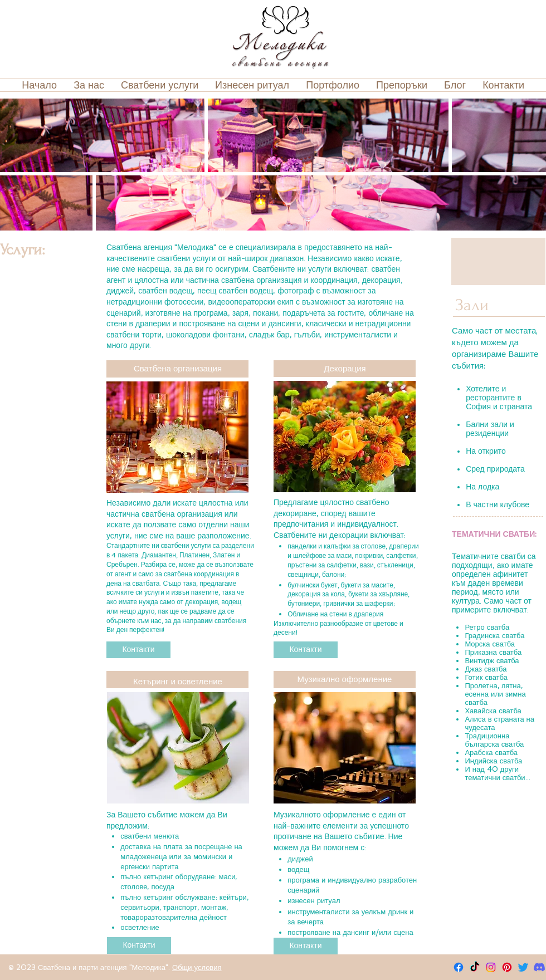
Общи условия (197, 967)
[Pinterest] (507, 967)
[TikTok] (475, 967)
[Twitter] (523, 967)
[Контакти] (138, 650)
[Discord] (539, 967)
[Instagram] (491, 967)
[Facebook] (459, 967)
